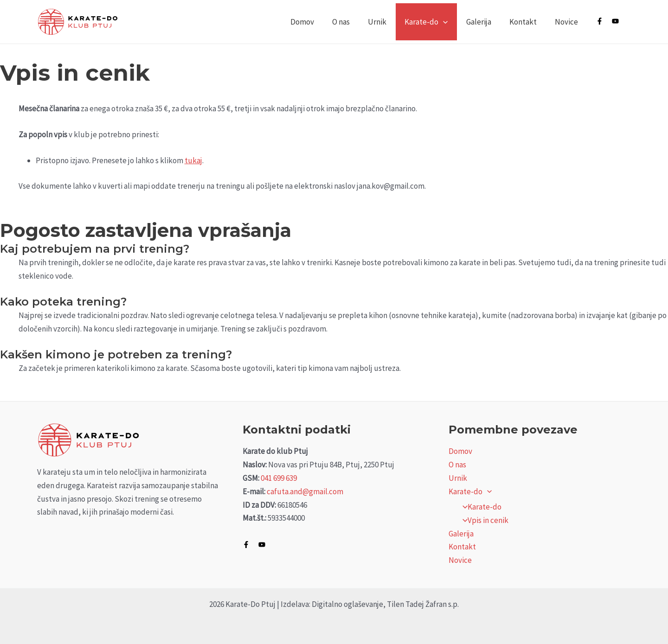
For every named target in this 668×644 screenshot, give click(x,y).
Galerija (484, 22)
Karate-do (434, 22)
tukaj (193, 160)
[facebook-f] (603, 21)
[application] (451, 22)
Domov (318, 22)
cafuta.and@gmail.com (305, 491)
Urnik (388, 22)
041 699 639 (279, 478)
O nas (354, 22)
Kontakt (526, 22)
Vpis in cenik (483, 520)
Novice (567, 22)
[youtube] (619, 21)
